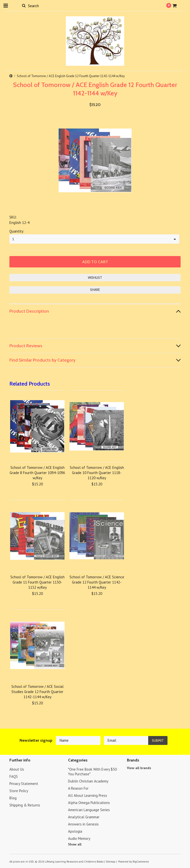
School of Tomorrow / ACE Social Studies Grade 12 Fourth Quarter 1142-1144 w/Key (37, 692)
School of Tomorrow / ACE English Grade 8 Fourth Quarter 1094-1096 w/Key (37, 473)
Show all (75, 844)
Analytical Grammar (84, 817)
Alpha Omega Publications (89, 803)
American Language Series (89, 810)
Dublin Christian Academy (88, 781)
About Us (17, 769)
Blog (13, 798)
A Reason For (78, 788)
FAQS (14, 776)
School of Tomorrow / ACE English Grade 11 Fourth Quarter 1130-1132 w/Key (37, 582)
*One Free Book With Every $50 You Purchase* (92, 772)
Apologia (75, 831)
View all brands (139, 768)
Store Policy (19, 791)
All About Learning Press (88, 795)
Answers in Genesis (83, 824)
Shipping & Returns (25, 805)
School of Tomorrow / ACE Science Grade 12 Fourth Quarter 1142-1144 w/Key (97, 582)
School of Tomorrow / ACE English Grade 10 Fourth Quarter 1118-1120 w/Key (97, 473)
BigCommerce (141, 862)
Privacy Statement (24, 784)
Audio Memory (79, 838)
